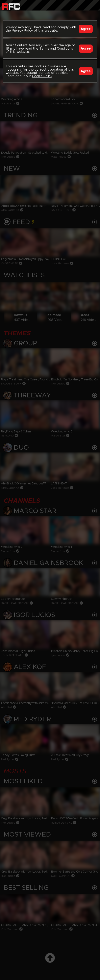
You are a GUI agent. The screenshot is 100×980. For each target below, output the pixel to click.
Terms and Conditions (56, 49)
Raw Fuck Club (11, 6)
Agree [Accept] (86, 29)
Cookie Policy (42, 76)
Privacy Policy (22, 31)
